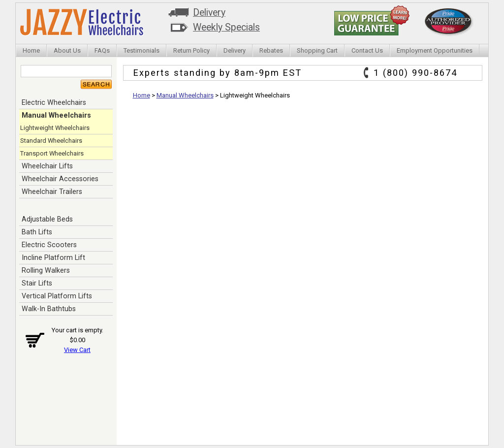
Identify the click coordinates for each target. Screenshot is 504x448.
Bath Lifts (37, 232)
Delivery (209, 13)
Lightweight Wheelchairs (55, 128)
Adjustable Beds (47, 219)
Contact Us (367, 50)
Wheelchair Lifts (47, 166)
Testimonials (142, 50)
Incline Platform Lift (53, 257)
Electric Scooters (49, 245)
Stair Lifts (37, 283)
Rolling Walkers (46, 270)
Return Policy (191, 50)
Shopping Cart (317, 50)
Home (31, 50)
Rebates (271, 50)
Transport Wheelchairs (52, 153)
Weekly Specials (226, 27)
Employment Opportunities (435, 50)
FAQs (102, 50)
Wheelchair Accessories (60, 179)
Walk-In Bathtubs (49, 309)
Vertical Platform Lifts (57, 296)
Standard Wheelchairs (51, 141)
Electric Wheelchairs (54, 102)
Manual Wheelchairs (56, 115)
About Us (67, 50)
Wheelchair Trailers (52, 192)
